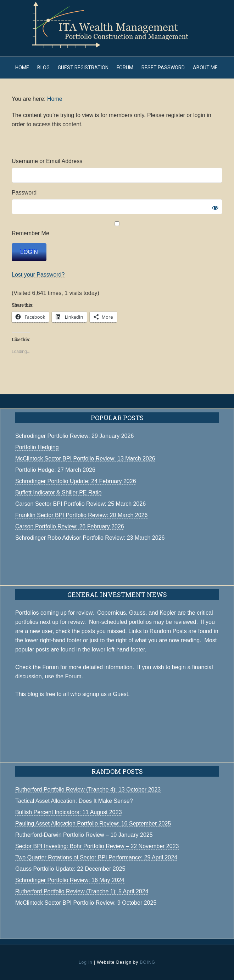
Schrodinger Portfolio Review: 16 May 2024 (70, 880)
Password (24, 193)
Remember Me (117, 229)
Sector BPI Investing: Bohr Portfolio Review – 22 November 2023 (97, 846)
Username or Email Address (47, 161)
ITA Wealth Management (117, 25)
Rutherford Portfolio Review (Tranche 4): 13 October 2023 (88, 790)
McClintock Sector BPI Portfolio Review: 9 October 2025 (86, 903)
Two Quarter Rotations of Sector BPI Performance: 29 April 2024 (96, 857)
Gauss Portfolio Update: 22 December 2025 (70, 869)
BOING (147, 962)
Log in (86, 962)
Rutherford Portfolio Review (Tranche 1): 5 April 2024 (82, 891)
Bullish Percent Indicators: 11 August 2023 (69, 812)
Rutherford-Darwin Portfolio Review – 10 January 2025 (84, 835)
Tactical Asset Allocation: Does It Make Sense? (74, 801)
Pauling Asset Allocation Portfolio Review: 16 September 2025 (93, 824)
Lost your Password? (38, 275)
